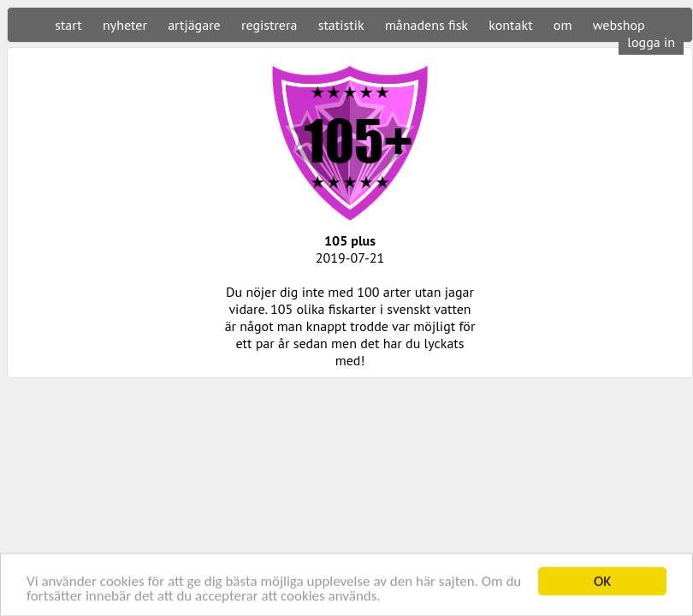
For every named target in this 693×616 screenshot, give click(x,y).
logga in (651, 42)
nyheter (125, 25)
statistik (341, 25)
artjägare (194, 25)
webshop (619, 25)
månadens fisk (426, 25)
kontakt (510, 25)
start (68, 25)
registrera (269, 25)
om (563, 25)
